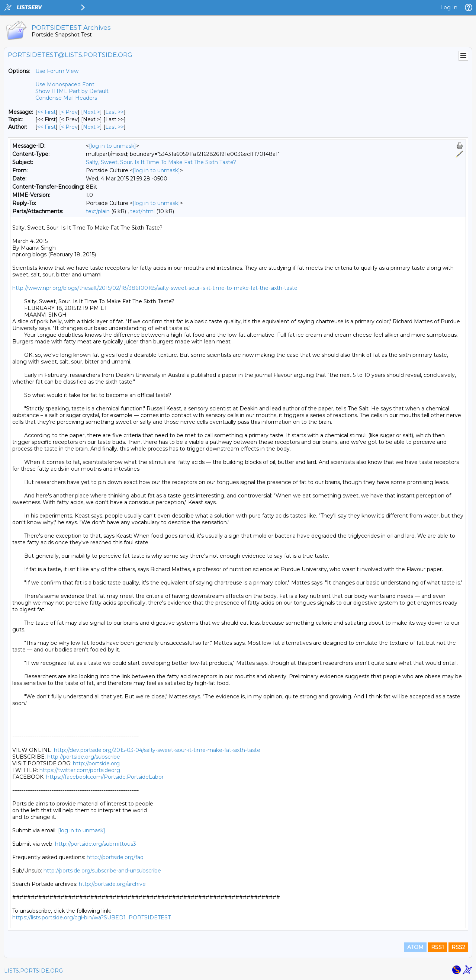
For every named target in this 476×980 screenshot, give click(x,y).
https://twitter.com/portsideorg (80, 770)
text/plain (98, 211)
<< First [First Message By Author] (46, 127)
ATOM (415, 947)
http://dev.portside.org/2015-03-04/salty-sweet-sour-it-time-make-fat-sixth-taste (157, 750)
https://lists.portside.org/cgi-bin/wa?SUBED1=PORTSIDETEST (91, 917)
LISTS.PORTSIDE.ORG (33, 971)
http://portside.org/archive (112, 884)
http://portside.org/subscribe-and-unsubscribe (102, 871)
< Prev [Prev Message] (69, 112)
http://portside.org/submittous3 (96, 844)
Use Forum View (57, 71)
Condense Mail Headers (66, 98)
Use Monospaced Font (65, 84)
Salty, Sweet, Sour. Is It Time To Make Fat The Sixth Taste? (161, 162)
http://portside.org (96, 763)
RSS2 (458, 947)
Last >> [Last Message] (115, 112)
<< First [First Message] (46, 112)
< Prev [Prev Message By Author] (69, 127)
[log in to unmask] (112, 146)
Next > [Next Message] (91, 112)
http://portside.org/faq (115, 857)
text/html (142, 211)
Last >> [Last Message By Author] (115, 127)
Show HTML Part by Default (72, 91)
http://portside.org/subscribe (84, 757)
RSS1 (438, 947)
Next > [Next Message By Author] (91, 127)
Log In (449, 7)
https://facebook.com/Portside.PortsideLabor (105, 777)
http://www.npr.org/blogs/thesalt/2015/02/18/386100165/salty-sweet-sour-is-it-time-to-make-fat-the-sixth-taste (155, 288)
